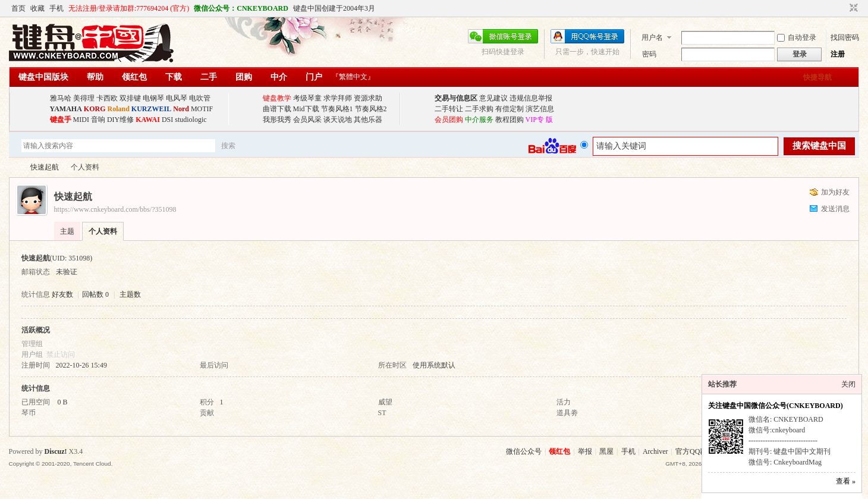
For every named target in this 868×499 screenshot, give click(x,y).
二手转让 (449, 109)
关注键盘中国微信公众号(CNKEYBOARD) (776, 406)
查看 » (846, 481)
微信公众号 (524, 451)
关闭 (848, 384)
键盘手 (61, 120)
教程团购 (510, 120)
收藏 (37, 8)
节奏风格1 (337, 109)
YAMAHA (66, 109)
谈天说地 (338, 120)
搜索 (228, 146)
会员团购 (449, 120)
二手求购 (479, 109)
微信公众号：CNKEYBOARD (241, 8)
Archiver (655, 451)
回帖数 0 (95, 294)
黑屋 (606, 451)
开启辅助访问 (842, 8)
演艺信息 (540, 109)
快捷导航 (817, 77)
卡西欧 (107, 98)
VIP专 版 (539, 120)
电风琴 (177, 98)
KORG (95, 109)
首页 (18, 8)
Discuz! (56, 451)
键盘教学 (277, 98)
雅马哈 (61, 98)
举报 (585, 451)
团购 (244, 77)
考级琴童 (307, 98)
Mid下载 (306, 109)
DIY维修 (120, 120)
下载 (174, 77)
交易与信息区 (456, 98)
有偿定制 (510, 109)
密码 (649, 54)
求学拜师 (338, 98)
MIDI (81, 120)
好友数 (63, 294)
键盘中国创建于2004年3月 (334, 8)
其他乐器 (368, 120)
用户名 (652, 37)
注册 (838, 54)
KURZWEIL (151, 109)
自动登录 (797, 37)
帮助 (95, 77)
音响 (98, 120)
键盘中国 (14, 167)
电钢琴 (153, 98)
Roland (119, 109)
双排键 (130, 98)
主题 (67, 231)
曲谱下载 (277, 109)
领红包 (134, 77)
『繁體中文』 (353, 77)
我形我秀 (277, 120)
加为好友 (835, 192)
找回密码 (845, 37)
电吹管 (200, 98)
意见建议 (493, 98)
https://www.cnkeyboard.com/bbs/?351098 (115, 209)
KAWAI (148, 120)
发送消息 (835, 209)
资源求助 (368, 98)
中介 (279, 77)
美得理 (84, 98)
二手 (209, 77)
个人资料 (103, 231)
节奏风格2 (371, 109)
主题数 (130, 294)
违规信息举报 (531, 98)
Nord (181, 109)
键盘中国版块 (43, 77)
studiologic (191, 120)
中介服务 (479, 120)
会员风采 (307, 120)
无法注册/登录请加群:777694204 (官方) (129, 8)
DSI (167, 120)
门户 (314, 77)
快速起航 (45, 167)
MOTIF (202, 109)
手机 (56, 8)
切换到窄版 (852, 8)
